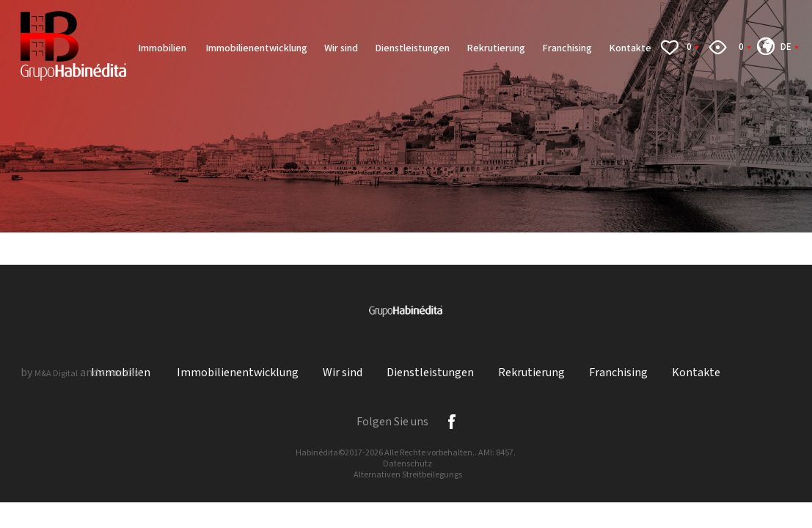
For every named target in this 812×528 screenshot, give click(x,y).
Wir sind (341, 48)
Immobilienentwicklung (256, 48)
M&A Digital (56, 374)
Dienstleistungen (412, 48)
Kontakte (630, 48)
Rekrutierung (496, 48)
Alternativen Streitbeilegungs (408, 475)
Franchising (567, 48)
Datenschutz (407, 464)
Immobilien (163, 48)
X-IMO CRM (121, 374)
